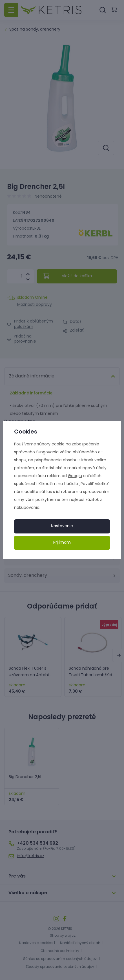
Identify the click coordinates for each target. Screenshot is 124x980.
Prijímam (62, 543)
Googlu (75, 476)
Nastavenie (62, 526)
